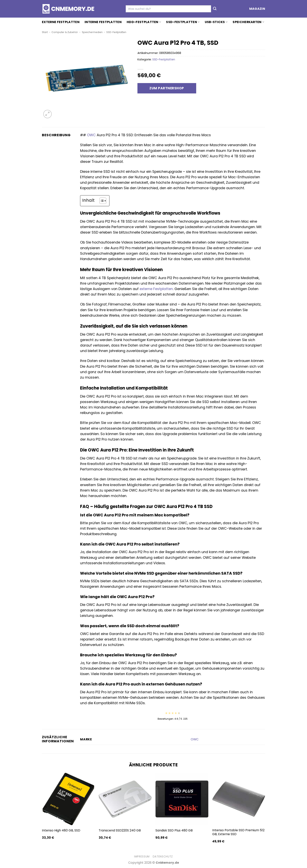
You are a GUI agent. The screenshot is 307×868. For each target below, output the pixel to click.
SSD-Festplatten (183, 22)
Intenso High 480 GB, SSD (61, 831)
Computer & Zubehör (65, 32)
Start (45, 32)
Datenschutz (163, 857)
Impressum (142, 857)
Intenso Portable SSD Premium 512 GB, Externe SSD (238, 832)
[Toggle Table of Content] (101, 201)
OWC (91, 135)
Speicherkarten (248, 22)
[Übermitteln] (215, 9)
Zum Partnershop (167, 88)
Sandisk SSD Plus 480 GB (174, 831)
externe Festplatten (156, 289)
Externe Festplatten (61, 22)
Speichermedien (92, 32)
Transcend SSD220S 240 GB (120, 831)
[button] (47, 114)
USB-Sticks (216, 22)
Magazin (257, 9)
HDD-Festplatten (144, 22)
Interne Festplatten (103, 22)
